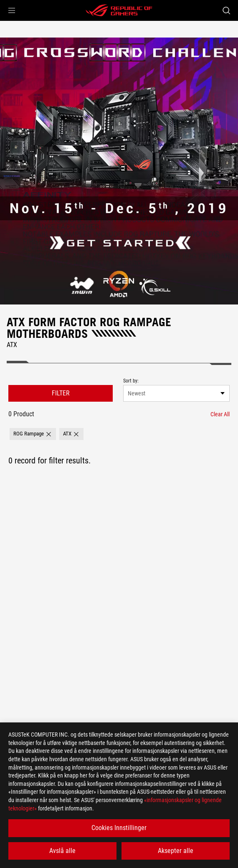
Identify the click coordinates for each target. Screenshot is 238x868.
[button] (12, 10)
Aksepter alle (176, 851)
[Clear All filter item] (220, 414)
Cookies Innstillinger (119, 828)
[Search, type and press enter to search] (226, 10)
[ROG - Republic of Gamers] (119, 10)
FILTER (61, 393)
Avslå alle (62, 851)
